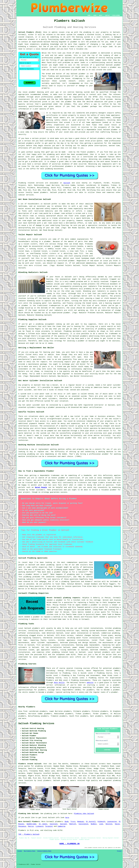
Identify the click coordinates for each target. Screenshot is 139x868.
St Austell (91, 822)
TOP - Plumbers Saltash (29, 834)
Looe (101, 824)
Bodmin (94, 824)
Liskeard (39, 826)
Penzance (22, 826)
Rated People (41, 487)
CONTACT (107, 15)
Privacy (119, 851)
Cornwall (50, 822)
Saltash (67, 183)
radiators (74, 289)
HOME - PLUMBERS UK (69, 844)
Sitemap (20, 851)
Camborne (61, 826)
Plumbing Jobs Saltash (84, 814)
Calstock (54, 824)
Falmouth (101, 822)
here (67, 818)
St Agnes (43, 824)
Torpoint (49, 826)
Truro (73, 822)
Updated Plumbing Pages (44, 851)
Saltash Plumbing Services (36, 724)
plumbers (59, 822)
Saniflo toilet (82, 428)
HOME (89, 15)
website (90, 683)
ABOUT (101, 15)
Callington (83, 824)
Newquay (81, 822)
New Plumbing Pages (30, 851)
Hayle (117, 824)
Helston (109, 824)
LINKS (95, 15)
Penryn (31, 826)
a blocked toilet (39, 251)
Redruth (73, 824)
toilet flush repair (102, 640)
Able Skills (59, 683)
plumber (74, 42)
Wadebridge (31, 824)
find (25, 711)
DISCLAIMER (116, 15)
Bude (67, 822)
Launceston (112, 822)
